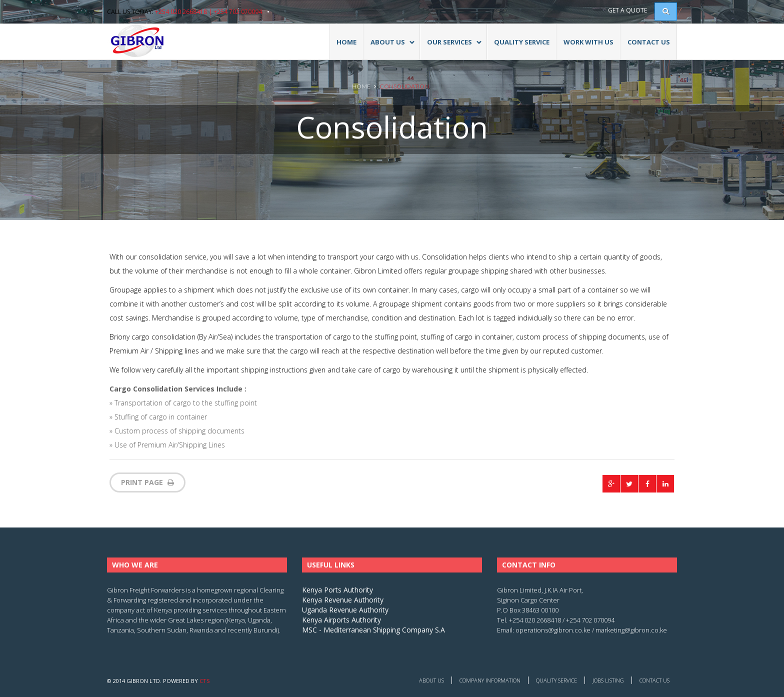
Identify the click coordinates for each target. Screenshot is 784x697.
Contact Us (649, 42)
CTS (204, 681)
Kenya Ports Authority (337, 590)
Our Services (451, 47)
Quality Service (522, 42)
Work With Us (588, 42)
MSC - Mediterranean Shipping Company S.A (373, 630)
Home (346, 42)
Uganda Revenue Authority (345, 610)
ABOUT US (389, 47)
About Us (431, 680)
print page (147, 482)
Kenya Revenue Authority (343, 600)
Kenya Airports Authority (341, 620)
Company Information (490, 680)
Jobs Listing (608, 680)
